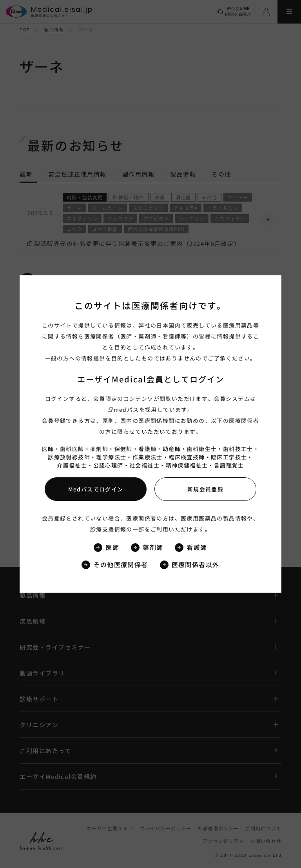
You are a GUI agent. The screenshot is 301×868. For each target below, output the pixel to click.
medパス (126, 409)
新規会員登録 (205, 489)
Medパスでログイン (96, 489)
